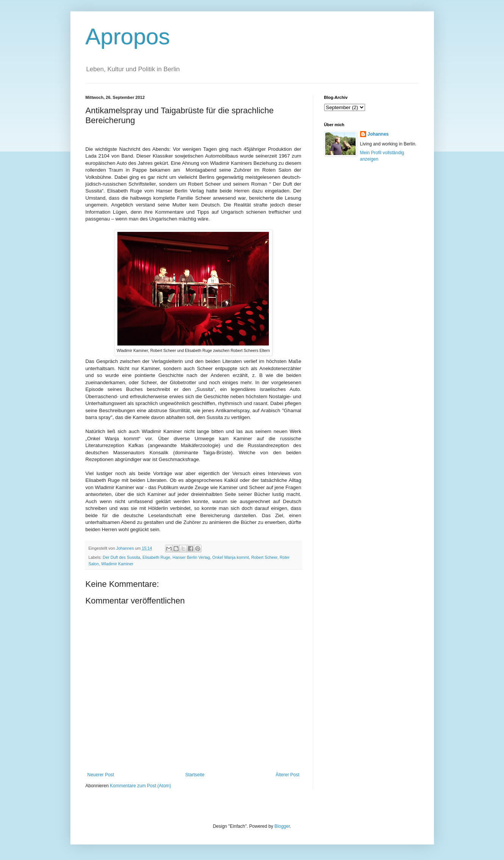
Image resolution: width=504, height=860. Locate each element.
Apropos (128, 37)
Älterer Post (288, 775)
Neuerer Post (101, 775)
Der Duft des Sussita (121, 557)
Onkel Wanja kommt (231, 557)
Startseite (195, 775)
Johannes (378, 134)
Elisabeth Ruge (156, 557)
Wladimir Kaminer (117, 564)
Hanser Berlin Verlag (191, 557)
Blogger (282, 826)
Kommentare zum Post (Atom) (140, 786)
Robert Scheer (264, 557)
